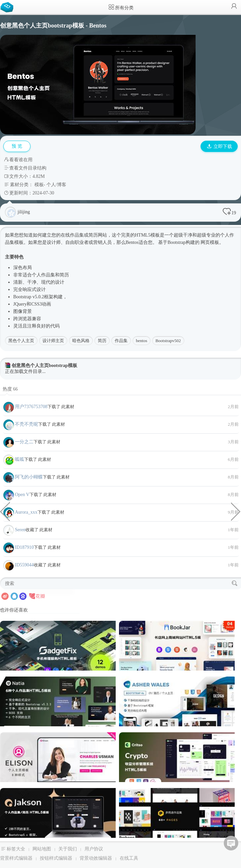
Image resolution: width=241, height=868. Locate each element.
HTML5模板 (147, 235)
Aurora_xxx (26, 512)
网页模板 (210, 242)
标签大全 (16, 849)
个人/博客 (56, 185)
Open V (22, 495)
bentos (142, 341)
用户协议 (94, 849)
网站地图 (42, 849)
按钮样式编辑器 (56, 858)
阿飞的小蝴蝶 (29, 477)
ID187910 (24, 547)
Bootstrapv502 (168, 341)
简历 (102, 341)
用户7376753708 (31, 407)
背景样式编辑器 (16, 858)
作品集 (121, 341)
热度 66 (10, 389)
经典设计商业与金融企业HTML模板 (236, 511)
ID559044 (24, 565)
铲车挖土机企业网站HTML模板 (5, 511)
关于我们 (68, 849)
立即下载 (219, 146)
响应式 (30, 289)
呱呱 (20, 459)
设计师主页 (53, 341)
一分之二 (24, 442)
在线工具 (129, 858)
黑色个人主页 (21, 341)
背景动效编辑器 (96, 858)
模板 (39, 185)
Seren (20, 530)
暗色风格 (81, 341)
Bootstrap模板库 (8, 7)
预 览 (17, 146)
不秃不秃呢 (27, 424)
